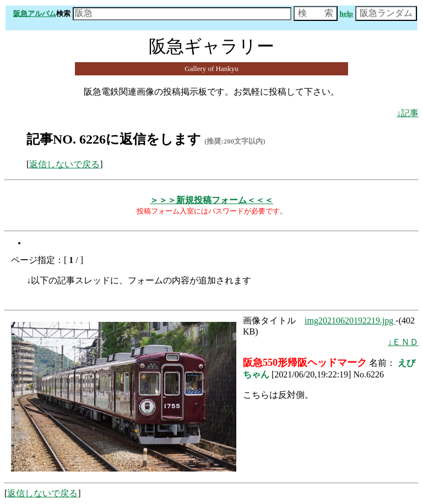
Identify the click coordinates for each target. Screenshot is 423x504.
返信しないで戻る (64, 164)
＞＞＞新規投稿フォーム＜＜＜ (211, 200)
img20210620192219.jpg (350, 321)
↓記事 (408, 113)
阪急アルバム (35, 13)
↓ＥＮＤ (403, 342)
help (346, 13)
